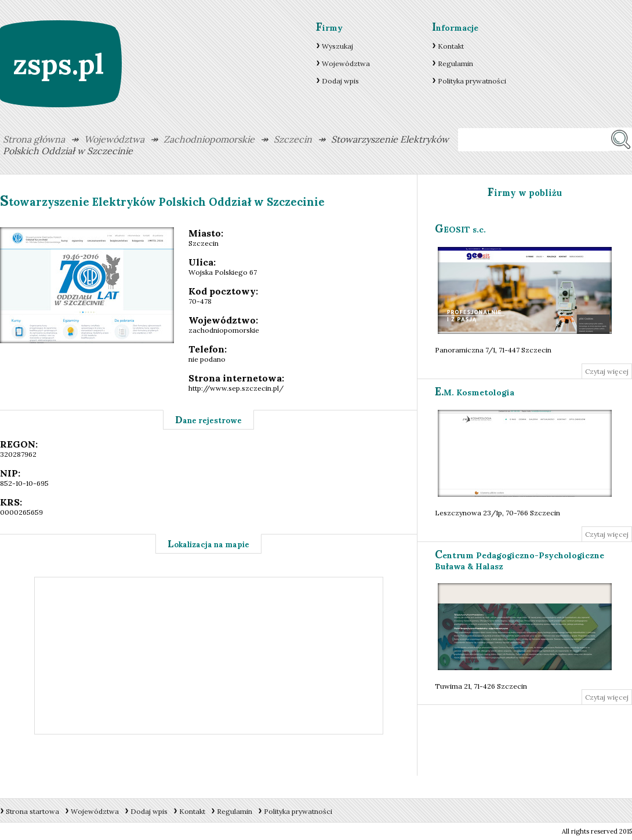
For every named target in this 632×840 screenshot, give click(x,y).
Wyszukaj (337, 46)
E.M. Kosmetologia (475, 392)
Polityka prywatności (472, 81)
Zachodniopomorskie (209, 139)
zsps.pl (58, 64)
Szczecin (293, 139)
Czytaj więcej (607, 371)
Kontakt (451, 46)
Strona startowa (32, 811)
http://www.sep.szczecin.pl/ (236, 388)
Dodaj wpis (340, 81)
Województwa (346, 63)
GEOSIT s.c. (460, 230)
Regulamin (455, 63)
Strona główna (34, 139)
